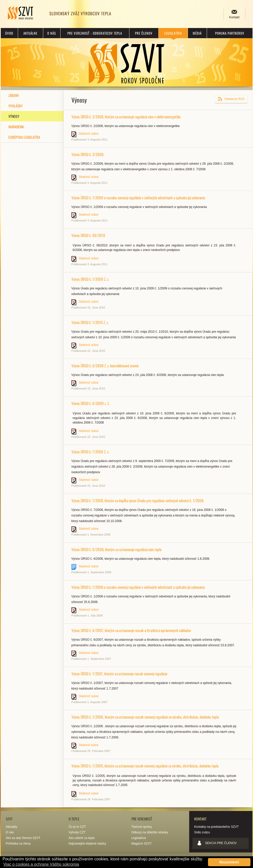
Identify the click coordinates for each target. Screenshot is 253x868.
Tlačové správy (142, 827)
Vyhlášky (16, 106)
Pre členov (144, 33)
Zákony (14, 95)
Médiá (197, 33)
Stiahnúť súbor (89, 134)
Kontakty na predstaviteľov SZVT (217, 827)
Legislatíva (173, 33)
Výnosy (14, 116)
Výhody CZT (77, 832)
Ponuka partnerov (230, 33)
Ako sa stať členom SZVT (23, 838)
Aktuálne (30, 33)
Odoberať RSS (235, 99)
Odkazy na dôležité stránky (150, 832)
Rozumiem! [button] (229, 862)
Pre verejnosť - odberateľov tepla (95, 33)
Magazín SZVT (142, 844)
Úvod (9, 33)
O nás (52, 33)
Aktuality (12, 827)
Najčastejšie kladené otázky (87, 844)
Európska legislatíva (24, 137)
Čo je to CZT (77, 827)
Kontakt (234, 17)
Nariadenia (16, 127)
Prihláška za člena (18, 844)
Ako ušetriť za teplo (82, 838)
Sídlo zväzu (202, 832)
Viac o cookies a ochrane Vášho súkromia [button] (41, 864)
